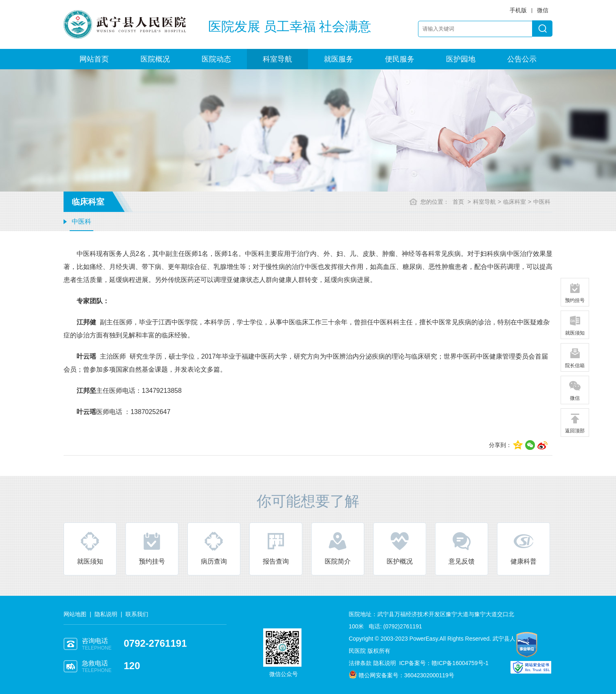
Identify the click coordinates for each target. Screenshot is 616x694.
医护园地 (461, 59)
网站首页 (94, 59)
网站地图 (75, 614)
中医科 (81, 221)
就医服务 (339, 59)
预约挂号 (152, 548)
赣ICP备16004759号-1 (460, 663)
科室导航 (277, 59)
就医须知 (90, 548)
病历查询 (214, 548)
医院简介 (338, 548)
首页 (458, 202)
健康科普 (524, 548)
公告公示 (522, 59)
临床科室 (515, 202)
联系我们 (137, 614)
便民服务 (400, 59)
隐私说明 (106, 614)
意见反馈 (462, 548)
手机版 (518, 10)
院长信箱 (575, 358)
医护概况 (400, 548)
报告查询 (276, 548)
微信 (575, 390)
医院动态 (216, 59)
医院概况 (155, 59)
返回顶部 (575, 423)
